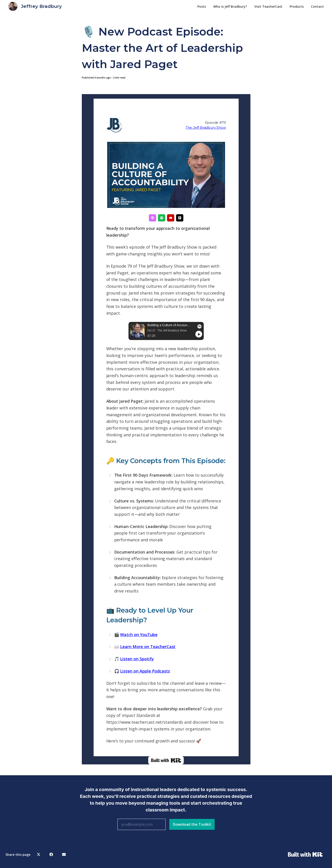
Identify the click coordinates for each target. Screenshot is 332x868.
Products (297, 6)
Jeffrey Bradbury (41, 6)
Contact (317, 6)
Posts (202, 6)
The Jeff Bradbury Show (206, 127)
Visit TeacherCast (268, 6)
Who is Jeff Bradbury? (230, 6)
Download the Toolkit (192, 824)
